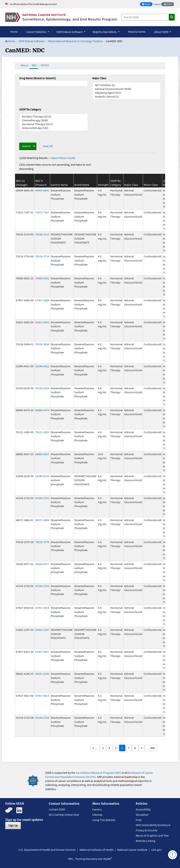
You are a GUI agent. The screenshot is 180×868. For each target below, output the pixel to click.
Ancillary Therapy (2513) (54, 117)
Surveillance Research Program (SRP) (98, 773)
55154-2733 (42, 586)
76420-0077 (42, 564)
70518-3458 (42, 344)
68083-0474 (42, 410)
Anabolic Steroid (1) (127, 97)
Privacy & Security (147, 830)
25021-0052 (42, 322)
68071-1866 (42, 520)
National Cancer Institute (132, 850)
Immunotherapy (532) (54, 128)
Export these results (63, 158)
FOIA (139, 820)
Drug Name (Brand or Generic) (38, 78)
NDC (34, 65)
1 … (95, 748)
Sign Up (13, 825)
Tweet (157, 4)
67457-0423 (42, 696)
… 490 (151, 748)
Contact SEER (57, 809)
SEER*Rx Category (30, 109)
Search (26, 146)
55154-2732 (42, 498)
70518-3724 (42, 256)
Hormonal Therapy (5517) (54, 124)
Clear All (48, 146)
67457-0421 (42, 652)
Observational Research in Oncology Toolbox (75, 41)
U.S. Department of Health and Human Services (47, 850)
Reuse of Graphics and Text (152, 835)
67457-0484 (42, 300)
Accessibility (143, 809)
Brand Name (82, 185)
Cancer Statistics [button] (37, 32)
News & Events (137, 32)
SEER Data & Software (31, 41)
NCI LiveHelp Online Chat (64, 815)
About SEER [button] (162, 32)
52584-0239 (42, 476)
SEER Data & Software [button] (70, 32)
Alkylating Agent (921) (127, 93)
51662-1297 (42, 630)
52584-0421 (42, 366)
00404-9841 (42, 190)
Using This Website (104, 820)
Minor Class (151, 185)
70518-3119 (42, 234)
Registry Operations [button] (105, 32)
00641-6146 (42, 674)
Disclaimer (142, 815)
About (24, 65)
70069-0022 (42, 278)
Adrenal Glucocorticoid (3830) (127, 89)
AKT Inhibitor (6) (127, 85)
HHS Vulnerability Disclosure (153, 825)
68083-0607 (42, 454)
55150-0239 (42, 388)
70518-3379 (42, 542)
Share (147, 4)
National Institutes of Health (97, 850)
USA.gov (156, 850)
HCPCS (45, 65)
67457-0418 (42, 608)
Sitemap (97, 815)
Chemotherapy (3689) (54, 120)
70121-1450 (42, 432)
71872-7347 (42, 212)
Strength (103, 185)
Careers (97, 809)
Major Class (99, 78)
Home (14, 32)
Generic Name (59, 185)
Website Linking (145, 841)
